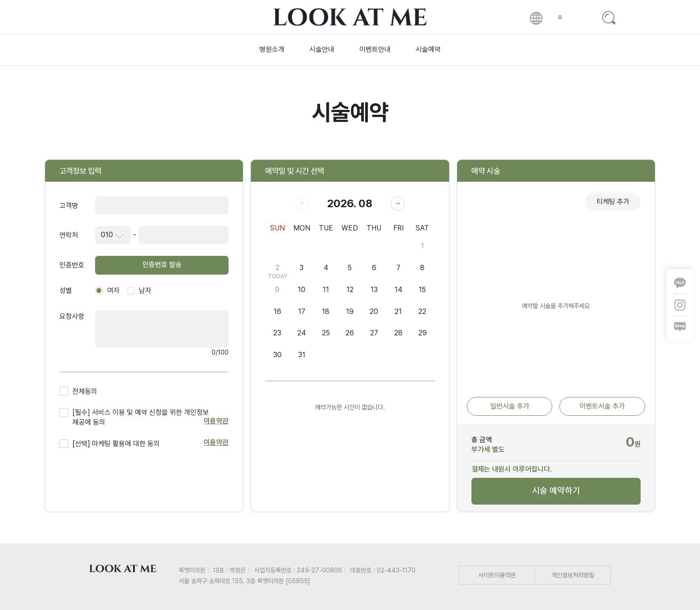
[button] (398, 203)
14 (398, 290)
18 (326, 311)
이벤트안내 (375, 49)
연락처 (69, 235)
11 (326, 290)
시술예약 (428, 49)
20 (374, 311)
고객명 (69, 206)
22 (422, 311)
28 (398, 333)
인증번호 (72, 265)
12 (350, 290)
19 (350, 311)
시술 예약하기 (556, 491)
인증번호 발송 (162, 265)
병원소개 (272, 49)
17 (302, 311)
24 (302, 333)
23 (277, 333)
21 (398, 311)
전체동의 (85, 391)
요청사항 (72, 316)
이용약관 (216, 421)
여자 (107, 290)
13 (374, 290)
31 (302, 355)
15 (422, 290)
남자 (140, 290)
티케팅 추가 (613, 202)
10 (302, 290)
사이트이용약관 (497, 575)
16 (277, 311)
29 (423, 333)
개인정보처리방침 (573, 575)
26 (350, 333)
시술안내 (322, 49)
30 (277, 355)
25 (326, 333)
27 (374, 333)
